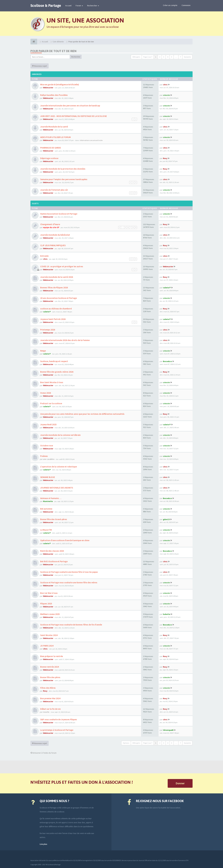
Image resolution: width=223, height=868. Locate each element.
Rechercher (93, 6)
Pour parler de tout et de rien (53, 51)
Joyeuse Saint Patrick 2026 (53, 319)
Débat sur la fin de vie (50, 709)
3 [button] (164, 57)
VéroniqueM (168, 730)
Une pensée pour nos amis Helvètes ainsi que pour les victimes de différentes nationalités (82, 414)
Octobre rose (46, 446)
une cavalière (49, 459)
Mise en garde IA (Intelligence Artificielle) (59, 84)
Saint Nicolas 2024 (49, 635)
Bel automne (46, 509)
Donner (180, 783)
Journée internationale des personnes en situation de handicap (70, 106)
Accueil (68, 6)
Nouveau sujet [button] (40, 66)
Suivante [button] (187, 57)
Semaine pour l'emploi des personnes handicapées (64, 179)
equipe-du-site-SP (51, 227)
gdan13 (166, 519)
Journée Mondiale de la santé (54, 127)
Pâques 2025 (46, 604)
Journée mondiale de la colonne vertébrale (60, 435)
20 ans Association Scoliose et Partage (58, 298)
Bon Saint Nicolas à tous (51, 382)
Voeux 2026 (45, 393)
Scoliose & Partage (46, 6)
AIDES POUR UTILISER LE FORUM (55, 137)
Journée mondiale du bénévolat (55, 235)
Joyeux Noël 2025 (48, 424)
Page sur (148, 57)
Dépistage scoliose (49, 158)
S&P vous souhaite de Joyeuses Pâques (58, 719)
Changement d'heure (50, 224)
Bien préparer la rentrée (51, 656)
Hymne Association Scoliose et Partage (59, 214)
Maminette (48, 501)
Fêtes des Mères (48, 688)
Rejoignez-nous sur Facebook (160, 801)
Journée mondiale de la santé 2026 (56, 277)
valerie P (167, 288)
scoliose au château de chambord (56, 309)
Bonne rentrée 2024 (49, 667)
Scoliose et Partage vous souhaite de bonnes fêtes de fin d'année (71, 625)
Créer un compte (170, 5)
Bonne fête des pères (50, 677)
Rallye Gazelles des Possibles (54, 95)
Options (126, 743)
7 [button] (180, 57)
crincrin (166, 95)
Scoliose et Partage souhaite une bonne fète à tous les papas (69, 572)
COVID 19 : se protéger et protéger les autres (61, 266)
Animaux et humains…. (51, 498)
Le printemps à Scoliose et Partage (57, 730)
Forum (79, 6)
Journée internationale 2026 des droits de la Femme (65, 340)
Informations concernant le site (91, 140)
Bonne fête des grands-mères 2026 (57, 372)
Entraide (44, 256)
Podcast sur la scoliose (51, 403)
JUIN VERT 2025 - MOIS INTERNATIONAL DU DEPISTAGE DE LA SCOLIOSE (73, 116)
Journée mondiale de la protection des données (63, 169)
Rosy (165, 158)
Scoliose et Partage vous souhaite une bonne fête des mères (69, 582)
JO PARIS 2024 (47, 646)
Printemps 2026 (47, 330)
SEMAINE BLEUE (47, 477)
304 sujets (136, 57)
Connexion (186, 5)
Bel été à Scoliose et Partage (54, 561)
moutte (46, 712)
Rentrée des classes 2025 (52, 551)
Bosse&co (167, 361)
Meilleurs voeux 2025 (50, 614)
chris (165, 85)
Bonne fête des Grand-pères (53, 519)
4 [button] (168, 57)
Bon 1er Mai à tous (49, 593)
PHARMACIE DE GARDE (50, 148)
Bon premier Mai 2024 (50, 698)
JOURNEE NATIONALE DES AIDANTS (56, 488)
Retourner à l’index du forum (43, 753)
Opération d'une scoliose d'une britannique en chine (65, 540)
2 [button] (160, 57)
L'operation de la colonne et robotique (58, 467)
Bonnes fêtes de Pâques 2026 (54, 288)
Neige (43, 351)
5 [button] (172, 57)
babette (167, 614)
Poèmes (44, 456)
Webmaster (48, 88)
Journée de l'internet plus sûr (54, 190)
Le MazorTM (46, 530)
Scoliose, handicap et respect (54, 361)
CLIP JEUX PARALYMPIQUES (53, 245)
